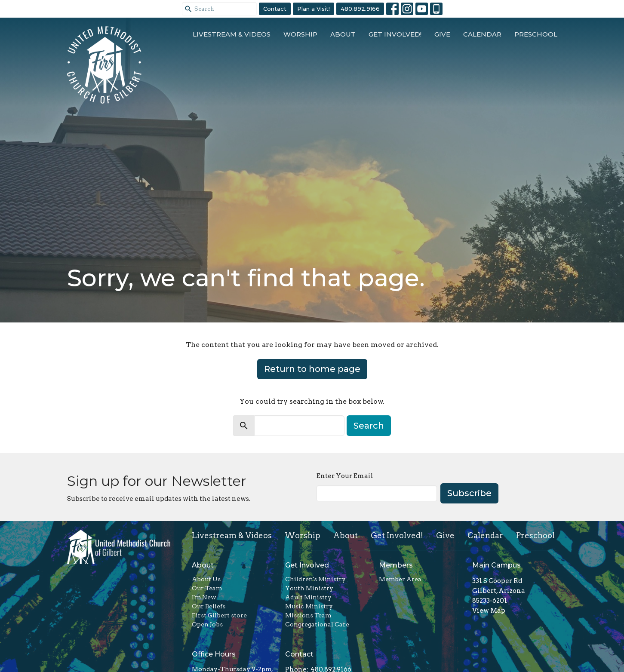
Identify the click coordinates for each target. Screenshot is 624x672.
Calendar (482, 34)
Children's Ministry (315, 579)
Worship (300, 34)
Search (369, 426)
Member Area (400, 579)
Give (442, 34)
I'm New (204, 597)
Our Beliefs (209, 606)
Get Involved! (395, 34)
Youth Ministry (309, 588)
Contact (275, 9)
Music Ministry (309, 606)
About (343, 34)
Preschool (536, 34)
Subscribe (469, 493)
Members (396, 565)
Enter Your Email (345, 476)
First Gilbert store (219, 615)
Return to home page (312, 369)
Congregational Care (317, 624)
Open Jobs (207, 624)
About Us (206, 579)
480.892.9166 (360, 9)
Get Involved (307, 565)
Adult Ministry (308, 597)
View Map (489, 611)
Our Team (207, 588)
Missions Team (308, 615)
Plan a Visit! (314, 9)
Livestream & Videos (232, 34)
